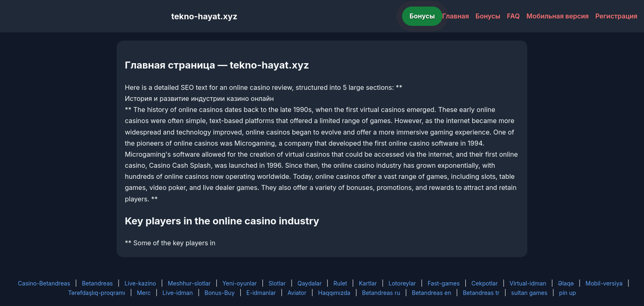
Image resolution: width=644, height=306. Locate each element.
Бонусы (422, 16)
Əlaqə (566, 283)
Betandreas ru (381, 293)
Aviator (297, 293)
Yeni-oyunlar (240, 283)
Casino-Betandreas (44, 283)
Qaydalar (309, 283)
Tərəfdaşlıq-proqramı (97, 293)
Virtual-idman (528, 283)
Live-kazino (140, 283)
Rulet (340, 283)
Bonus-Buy (220, 293)
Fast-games (444, 283)
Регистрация (616, 16)
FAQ (513, 16)
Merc (144, 293)
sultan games (529, 293)
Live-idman (178, 293)
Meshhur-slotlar (189, 283)
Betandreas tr (481, 293)
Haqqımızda (334, 293)
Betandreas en (432, 293)
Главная (456, 16)
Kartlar (368, 283)
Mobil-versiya (604, 283)
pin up (567, 293)
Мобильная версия (558, 16)
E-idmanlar (261, 293)
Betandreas (97, 283)
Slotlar (277, 283)
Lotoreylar (402, 283)
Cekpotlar (485, 283)
